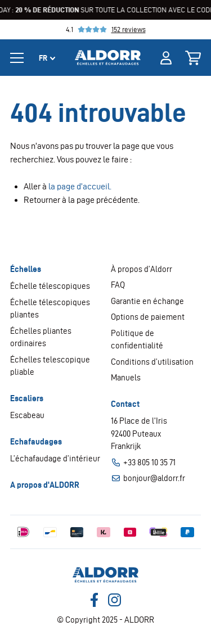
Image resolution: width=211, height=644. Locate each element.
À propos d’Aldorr (142, 269)
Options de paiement (148, 317)
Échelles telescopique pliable (50, 366)
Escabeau (27, 415)
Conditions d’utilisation (152, 362)
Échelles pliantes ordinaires (41, 337)
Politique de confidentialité (137, 340)
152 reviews (129, 30)
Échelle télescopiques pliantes (50, 309)
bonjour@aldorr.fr (148, 479)
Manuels (126, 378)
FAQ (118, 285)
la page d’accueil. (80, 186)
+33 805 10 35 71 (143, 463)
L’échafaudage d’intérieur (55, 459)
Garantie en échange (147, 301)
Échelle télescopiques (50, 286)
